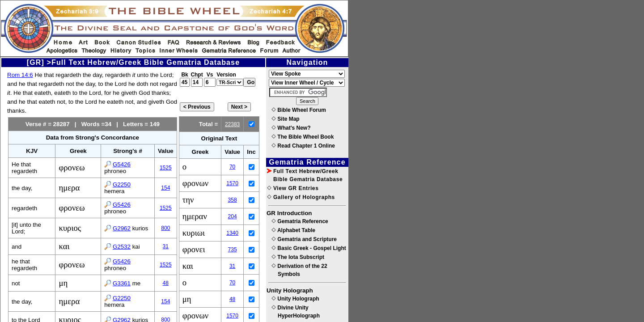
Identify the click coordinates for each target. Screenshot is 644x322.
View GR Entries (293, 188)
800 (165, 228)
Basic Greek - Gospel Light (309, 248)
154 (165, 188)
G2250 (122, 184)
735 (233, 250)
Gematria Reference (300, 221)
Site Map (286, 119)
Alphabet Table (293, 230)
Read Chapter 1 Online (303, 146)
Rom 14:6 (20, 75)
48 (166, 283)
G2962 (122, 228)
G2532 (122, 247)
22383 (232, 124)
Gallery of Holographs (301, 197)
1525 (166, 168)
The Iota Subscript (298, 257)
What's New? (291, 128)
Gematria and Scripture (304, 239)
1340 (232, 233)
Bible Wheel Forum (299, 110)
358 (233, 200)
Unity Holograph (295, 299)
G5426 (122, 164)
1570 (232, 183)
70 (232, 167)
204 (233, 216)
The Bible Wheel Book (303, 137)
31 (166, 246)
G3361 (122, 283)
